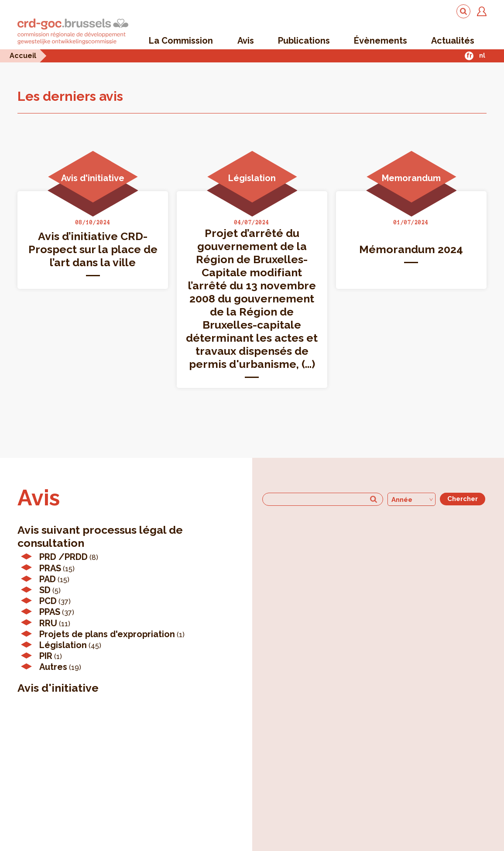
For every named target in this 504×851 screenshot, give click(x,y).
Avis (246, 41)
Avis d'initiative (58, 688)
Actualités (453, 41)
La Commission (181, 41)
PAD (48, 579)
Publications (304, 41)
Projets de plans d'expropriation (107, 634)
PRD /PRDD (63, 557)
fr (469, 55)
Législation (63, 645)
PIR (46, 656)
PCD (48, 601)
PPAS (50, 612)
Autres (53, 667)
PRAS (50, 568)
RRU (48, 623)
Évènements (381, 41)
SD (45, 590)
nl (482, 55)
